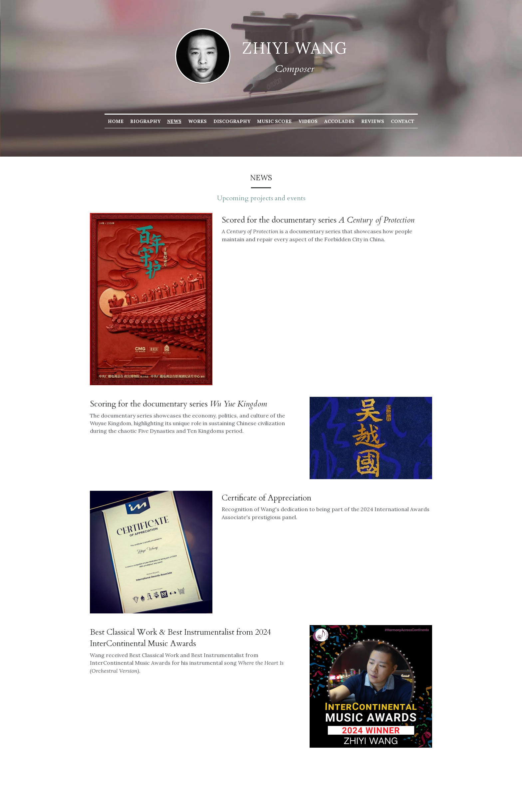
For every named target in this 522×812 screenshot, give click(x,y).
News (174, 121)
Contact (403, 121)
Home (116, 121)
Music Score (274, 121)
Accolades (339, 121)
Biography (145, 121)
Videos (308, 121)
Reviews (373, 121)
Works (197, 121)
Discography (232, 121)
